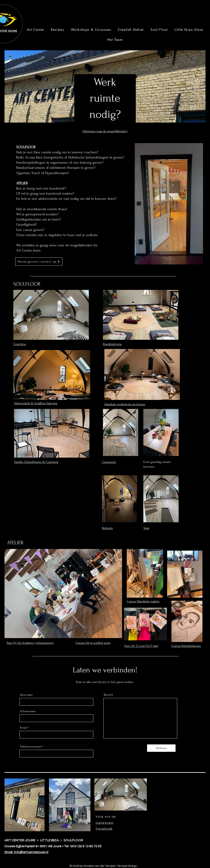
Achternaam (28, 711)
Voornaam (26, 695)
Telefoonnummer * (32, 746)
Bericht (108, 695)
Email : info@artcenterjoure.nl (26, 852)
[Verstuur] (161, 748)
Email (23, 728)
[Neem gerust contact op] (39, 262)
